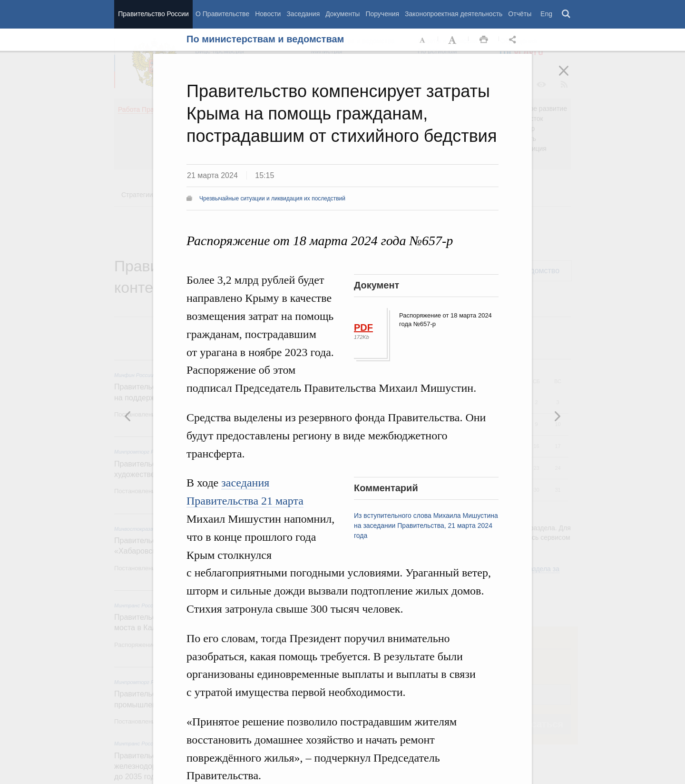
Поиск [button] (567, 14)
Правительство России (153, 14)
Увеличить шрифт (453, 40)
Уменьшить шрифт (423, 40)
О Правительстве (222, 14)
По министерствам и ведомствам (265, 39)
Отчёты (520, 14)
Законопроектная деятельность (454, 14)
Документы (342, 14)
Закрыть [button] (570, 77)
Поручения (382, 14)
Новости (268, 14)
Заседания (303, 14)
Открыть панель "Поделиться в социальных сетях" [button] (514, 40)
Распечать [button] (484, 40)
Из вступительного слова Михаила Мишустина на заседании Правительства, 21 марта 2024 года (426, 526)
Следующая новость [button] (128, 416)
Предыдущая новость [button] (557, 416)
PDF (363, 327)
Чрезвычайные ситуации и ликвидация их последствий (272, 198)
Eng (546, 14)
